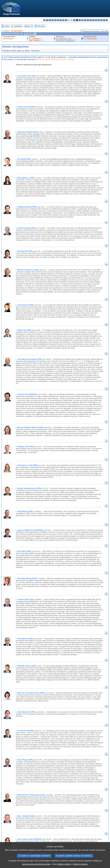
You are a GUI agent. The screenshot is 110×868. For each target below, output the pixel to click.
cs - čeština (50, 20)
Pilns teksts (41, 26)
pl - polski (91, 20)
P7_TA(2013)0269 (90, 39)
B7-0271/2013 (8, 39)
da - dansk (53, 20)
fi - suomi (104, 20)
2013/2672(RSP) (17, 31)
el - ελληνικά (61, 20)
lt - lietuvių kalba (80, 20)
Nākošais (27, 26)
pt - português (93, 20)
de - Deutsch (55, 20)
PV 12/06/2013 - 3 (36, 39)
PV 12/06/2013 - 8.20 (64, 39)
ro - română (96, 20)
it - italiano (74, 20)
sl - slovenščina (101, 20)
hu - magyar (82, 20)
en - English (63, 20)
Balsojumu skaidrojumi (65, 40)
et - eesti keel (58, 20)
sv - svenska (107, 20)
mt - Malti (85, 20)
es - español (47, 20)
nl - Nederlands (88, 20)
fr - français (66, 20)
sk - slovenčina (99, 20)
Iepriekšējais (18, 26)
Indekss (7, 26)
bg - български (44, 20)
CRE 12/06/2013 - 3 (36, 40)
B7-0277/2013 (67, 59)
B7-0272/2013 (54, 59)
